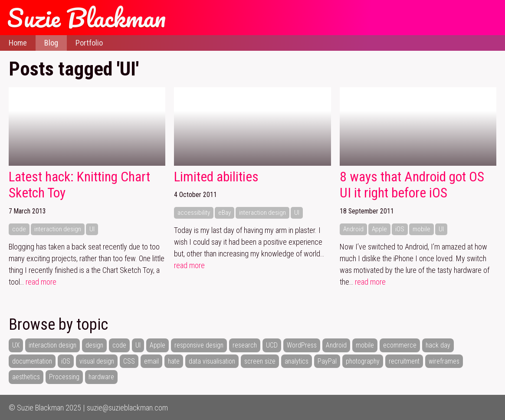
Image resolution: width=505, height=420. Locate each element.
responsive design (199, 345)
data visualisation (212, 361)
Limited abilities (216, 177)
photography (363, 361)
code (19, 229)
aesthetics (26, 377)
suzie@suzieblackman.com (127, 408)
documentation (32, 361)
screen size (260, 361)
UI (92, 229)
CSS (129, 361)
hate (174, 361)
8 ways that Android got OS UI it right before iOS (412, 185)
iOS (400, 229)
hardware (101, 377)
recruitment (404, 361)
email (151, 361)
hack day (438, 345)
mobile (421, 229)
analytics (297, 361)
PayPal (327, 361)
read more (41, 282)
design (94, 345)
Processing (64, 377)
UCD (272, 345)
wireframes (444, 361)
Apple (379, 229)
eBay (225, 213)
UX (16, 345)
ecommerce (400, 345)
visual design (97, 361)
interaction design (58, 229)
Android (353, 229)
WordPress (302, 345)
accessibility (194, 213)
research (245, 345)
